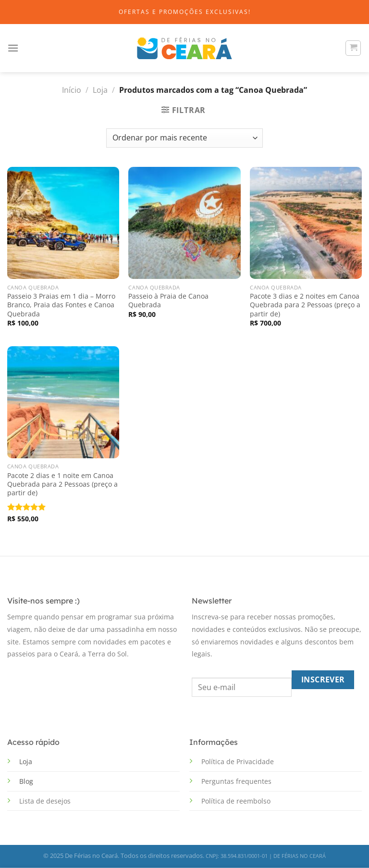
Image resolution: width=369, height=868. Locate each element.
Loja (100, 90)
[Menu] (13, 48)
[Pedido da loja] (184, 138)
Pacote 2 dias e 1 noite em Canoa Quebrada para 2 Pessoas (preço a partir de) (62, 484)
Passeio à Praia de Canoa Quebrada (168, 301)
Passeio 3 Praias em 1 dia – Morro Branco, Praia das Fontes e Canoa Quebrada (61, 305)
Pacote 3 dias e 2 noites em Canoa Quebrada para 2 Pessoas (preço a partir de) (305, 305)
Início (72, 90)
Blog (26, 781)
